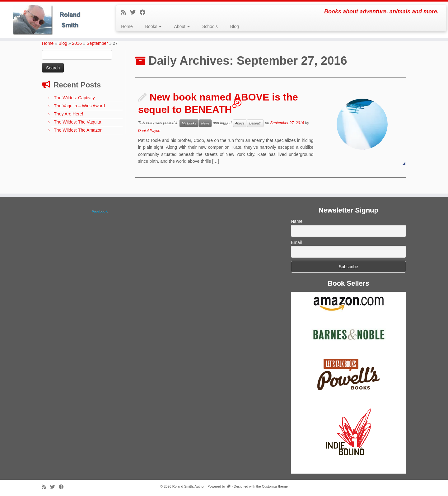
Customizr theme (275, 486)
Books (154, 26)
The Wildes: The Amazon (78, 130)
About (182, 26)
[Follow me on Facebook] (145, 12)
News (205, 123)
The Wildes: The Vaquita (77, 122)
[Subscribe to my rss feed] (126, 12)
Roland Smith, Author (189, 486)
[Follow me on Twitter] (135, 12)
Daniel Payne (149, 131)
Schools (210, 26)
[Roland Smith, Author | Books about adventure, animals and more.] (52, 20)
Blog (235, 26)
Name (297, 221)
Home (127, 26)
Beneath (255, 123)
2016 (77, 43)
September (97, 43)
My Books (189, 123)
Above (240, 123)
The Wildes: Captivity (74, 98)
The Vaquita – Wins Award (79, 106)
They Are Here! (68, 114)
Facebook (99, 211)
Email (296, 242)
